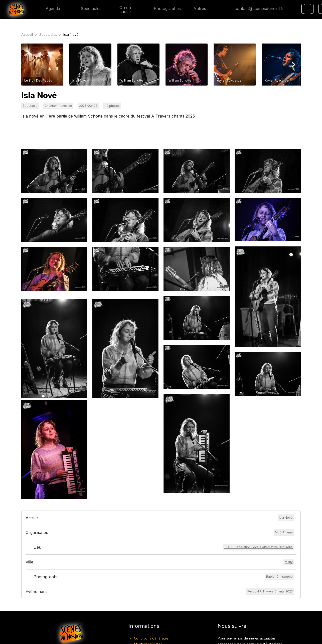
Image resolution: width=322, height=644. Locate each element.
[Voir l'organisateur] (284, 532)
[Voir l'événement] (270, 591)
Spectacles (87, 9)
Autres (203, 9)
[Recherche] (303, 9)
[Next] (293, 65)
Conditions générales (148, 638)
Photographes (163, 9)
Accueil (27, 35)
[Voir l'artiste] (286, 518)
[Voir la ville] (289, 562)
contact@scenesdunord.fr (255, 9)
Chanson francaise (58, 106)
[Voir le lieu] (258, 547)
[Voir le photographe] (279, 577)
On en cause (122, 10)
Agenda (49, 9)
